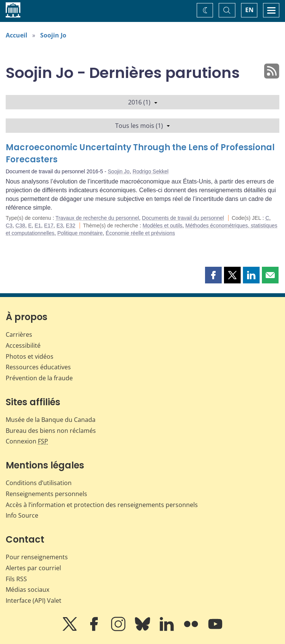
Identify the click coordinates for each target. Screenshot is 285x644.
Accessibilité (23, 345)
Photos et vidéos (30, 356)
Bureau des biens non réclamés (51, 431)
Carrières (19, 334)
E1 (38, 226)
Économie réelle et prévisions (140, 233)
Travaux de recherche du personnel (97, 218)
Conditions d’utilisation (39, 483)
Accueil (16, 35)
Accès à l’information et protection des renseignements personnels (102, 505)
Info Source (22, 515)
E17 (49, 226)
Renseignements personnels (46, 494)
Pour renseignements (37, 557)
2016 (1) (143, 102)
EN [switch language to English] (249, 10)
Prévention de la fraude (39, 378)
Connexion (27, 441)
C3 (9, 226)
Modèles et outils (162, 226)
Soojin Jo (53, 35)
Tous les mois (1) (142, 126)
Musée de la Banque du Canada (51, 420)
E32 (71, 226)
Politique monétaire (80, 233)
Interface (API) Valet (34, 600)
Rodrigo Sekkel (151, 171)
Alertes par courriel (33, 568)
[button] (213, 275)
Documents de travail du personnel (183, 218)
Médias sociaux (27, 590)
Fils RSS (16, 579)
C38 (20, 226)
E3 (60, 226)
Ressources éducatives (38, 367)
